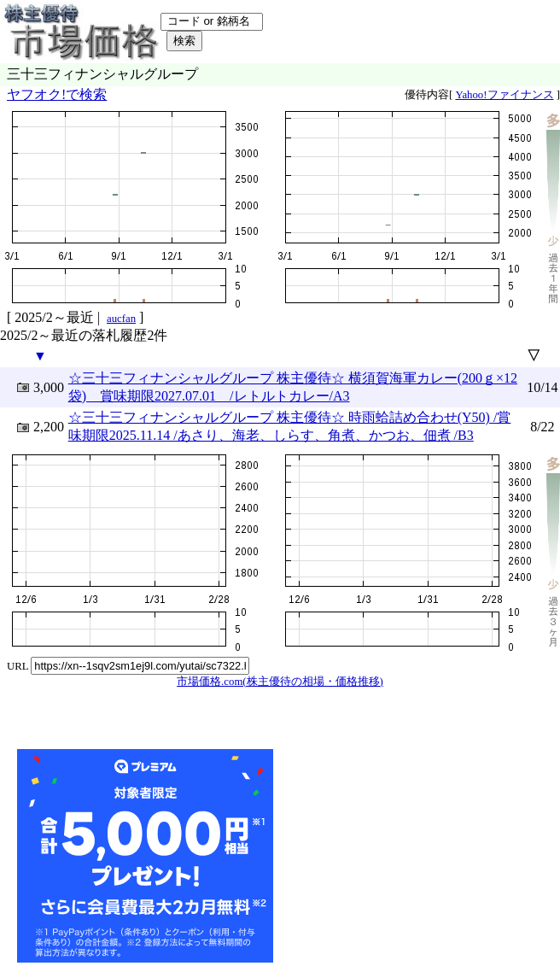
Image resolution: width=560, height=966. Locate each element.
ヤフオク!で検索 (57, 94)
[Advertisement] (405, 856)
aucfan (121, 319)
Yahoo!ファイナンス (504, 95)
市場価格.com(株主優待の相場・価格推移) (280, 682)
